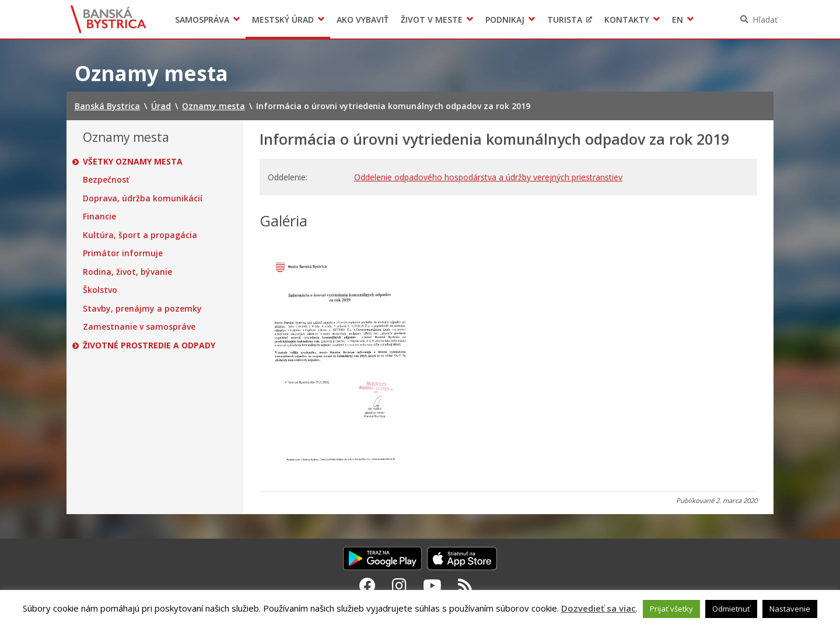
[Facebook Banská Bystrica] (367, 585)
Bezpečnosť (106, 180)
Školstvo (100, 290)
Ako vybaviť (363, 20)
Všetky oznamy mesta (133, 162)
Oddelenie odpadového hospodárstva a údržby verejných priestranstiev (488, 177)
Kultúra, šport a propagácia (140, 235)
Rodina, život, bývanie (127, 272)
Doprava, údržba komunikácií (143, 198)
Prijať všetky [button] (671, 609)
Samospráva (202, 20)
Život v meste (432, 20)
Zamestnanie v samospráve (139, 327)
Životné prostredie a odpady (149, 345)
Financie (99, 217)
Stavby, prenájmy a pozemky (142, 309)
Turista (565, 20)
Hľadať (765, 20)
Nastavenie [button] (790, 609)
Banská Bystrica (109, 19)
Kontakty (627, 20)
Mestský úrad (283, 20)
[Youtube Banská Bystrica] (432, 585)
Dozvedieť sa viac (598, 608)
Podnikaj (505, 20)
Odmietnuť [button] (731, 609)
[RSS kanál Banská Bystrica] (465, 585)
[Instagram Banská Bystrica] (399, 585)
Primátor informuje (123, 253)
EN (678, 20)
